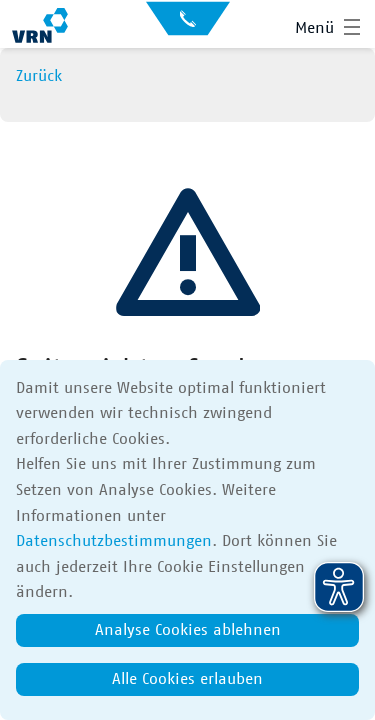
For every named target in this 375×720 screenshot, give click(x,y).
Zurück (39, 76)
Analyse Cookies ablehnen (188, 630)
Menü (314, 28)
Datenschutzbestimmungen (114, 541)
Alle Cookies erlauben (187, 679)
